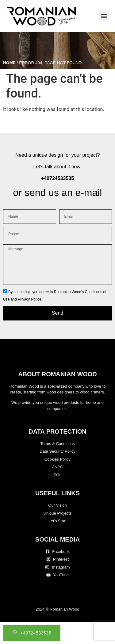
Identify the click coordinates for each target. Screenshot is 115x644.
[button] (104, 16)
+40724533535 (57, 178)
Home (9, 63)
